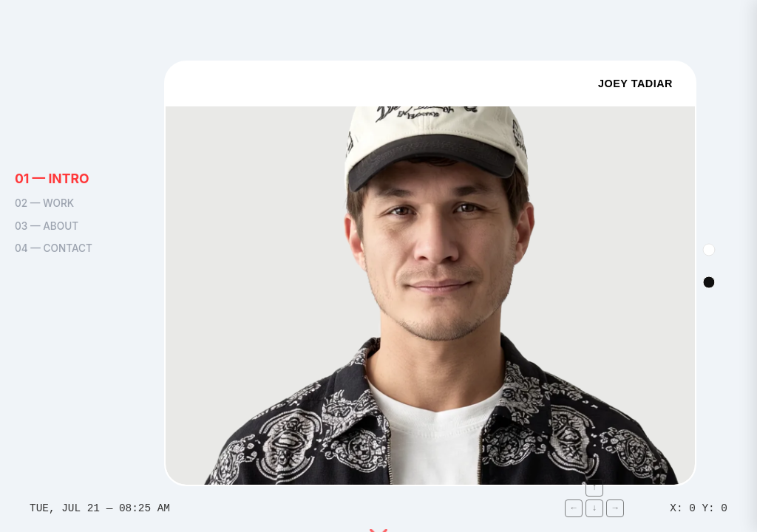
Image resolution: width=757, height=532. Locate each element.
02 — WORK (44, 204)
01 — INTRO (52, 178)
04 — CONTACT (54, 248)
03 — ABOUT (47, 226)
